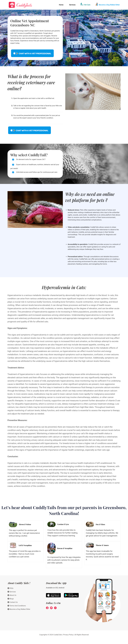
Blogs (11, 599)
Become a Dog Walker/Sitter (109, 5)
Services (72, 5)
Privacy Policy (68, 635)
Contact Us (13, 602)
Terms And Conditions (17, 606)
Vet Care (87, 5)
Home (61, 5)
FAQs (10, 588)
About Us (12, 595)
